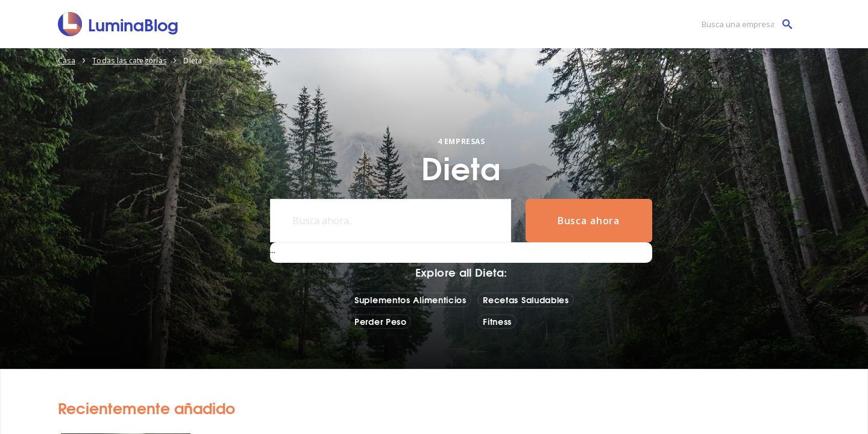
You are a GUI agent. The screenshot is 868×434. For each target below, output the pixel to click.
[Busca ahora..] (391, 221)
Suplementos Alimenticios (410, 300)
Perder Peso (381, 321)
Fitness (497, 321)
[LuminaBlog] (118, 24)
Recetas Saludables (526, 300)
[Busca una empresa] (744, 24)
